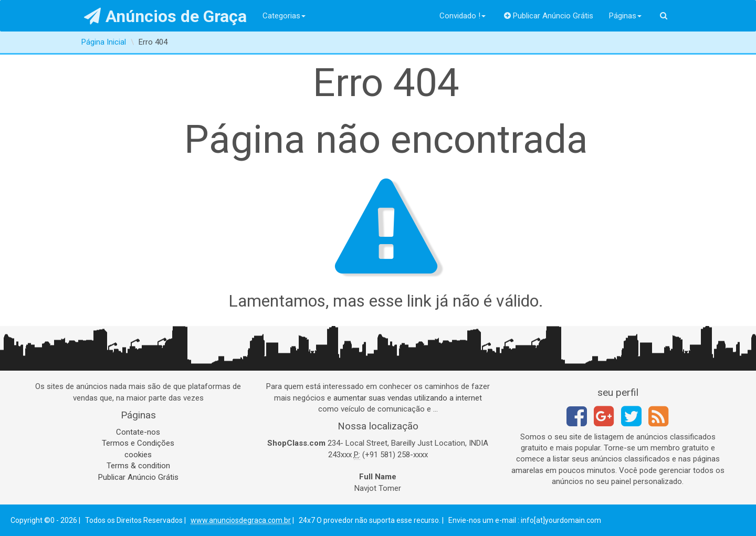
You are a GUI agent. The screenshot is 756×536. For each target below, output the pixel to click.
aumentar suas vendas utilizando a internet (408, 398)
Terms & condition (138, 466)
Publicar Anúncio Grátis (549, 16)
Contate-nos (138, 432)
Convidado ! (463, 16)
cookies (138, 455)
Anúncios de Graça (166, 16)
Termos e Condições (138, 443)
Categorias (284, 16)
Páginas (625, 16)
